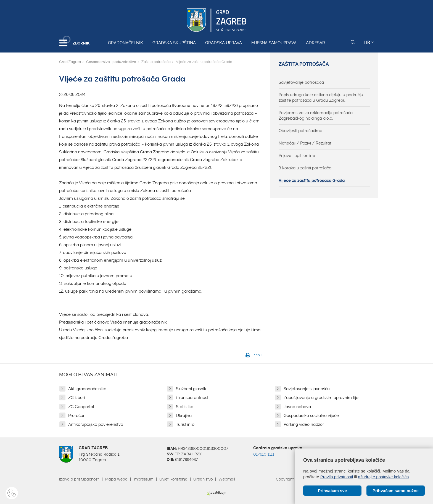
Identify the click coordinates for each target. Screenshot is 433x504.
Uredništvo (203, 479)
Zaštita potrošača (156, 62)
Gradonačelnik (126, 43)
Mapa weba (116, 479)
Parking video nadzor (304, 424)
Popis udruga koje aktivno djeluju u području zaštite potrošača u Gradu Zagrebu (321, 98)
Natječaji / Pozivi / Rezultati (305, 143)
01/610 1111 (264, 454)
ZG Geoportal (81, 407)
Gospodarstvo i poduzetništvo (111, 62)
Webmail (227, 479)
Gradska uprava (224, 43)
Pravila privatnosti (337, 477)
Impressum (143, 479)
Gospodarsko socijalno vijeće (311, 416)
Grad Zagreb (70, 62)
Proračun (77, 416)
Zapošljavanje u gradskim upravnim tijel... (323, 398)
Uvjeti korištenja (173, 479)
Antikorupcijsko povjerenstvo (96, 424)
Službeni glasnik (191, 389)
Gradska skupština (174, 43)
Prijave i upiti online (297, 156)
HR (369, 42)
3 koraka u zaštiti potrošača (305, 168)
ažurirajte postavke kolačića (383, 477)
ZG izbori (76, 398)
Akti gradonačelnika (87, 389)
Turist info (185, 424)
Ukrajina (184, 416)
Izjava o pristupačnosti (79, 479)
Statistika (185, 407)
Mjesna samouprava (274, 43)
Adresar (315, 43)
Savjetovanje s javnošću (307, 389)
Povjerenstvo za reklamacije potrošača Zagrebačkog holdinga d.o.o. (316, 116)
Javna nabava (297, 407)
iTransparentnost (192, 398)
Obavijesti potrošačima (300, 131)
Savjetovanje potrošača (301, 82)
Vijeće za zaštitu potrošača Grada (312, 180)
